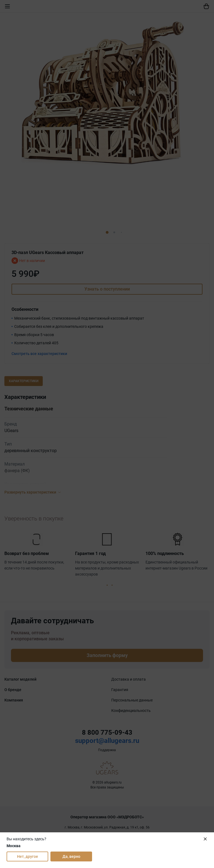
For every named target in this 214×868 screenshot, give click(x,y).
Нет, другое (28, 856)
